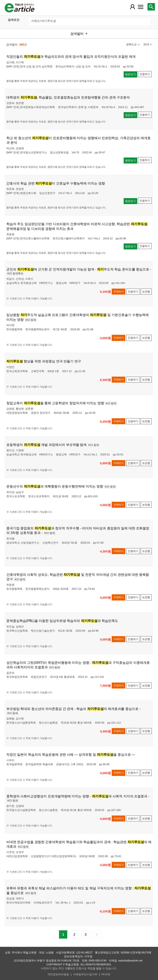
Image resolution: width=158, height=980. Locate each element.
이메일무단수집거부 (85, 974)
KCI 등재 (31, 320)
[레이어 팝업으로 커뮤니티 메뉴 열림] (141, 7)
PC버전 (106, 974)
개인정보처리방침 (58, 974)
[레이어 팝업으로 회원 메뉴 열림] (132, 7)
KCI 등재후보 (15, 273)
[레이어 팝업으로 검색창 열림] (151, 7)
